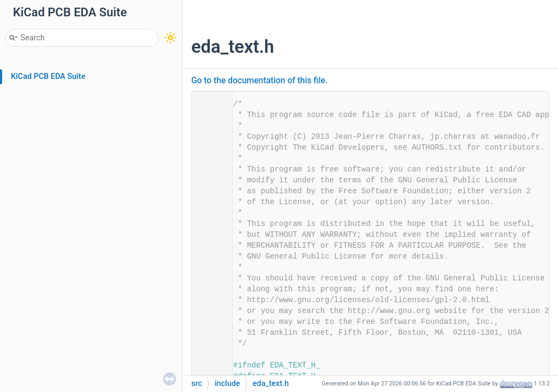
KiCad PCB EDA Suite (48, 76)
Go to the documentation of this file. (259, 81)
